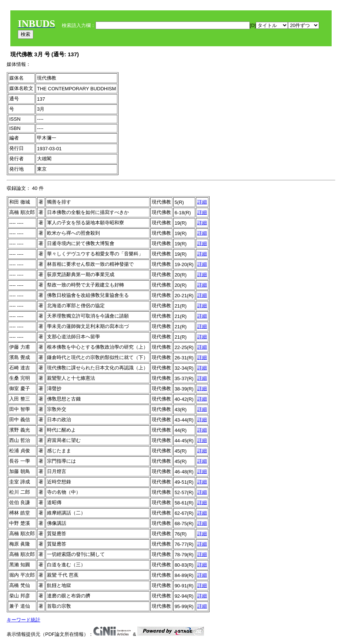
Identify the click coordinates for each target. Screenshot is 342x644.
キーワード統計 (24, 620)
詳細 (202, 202)
